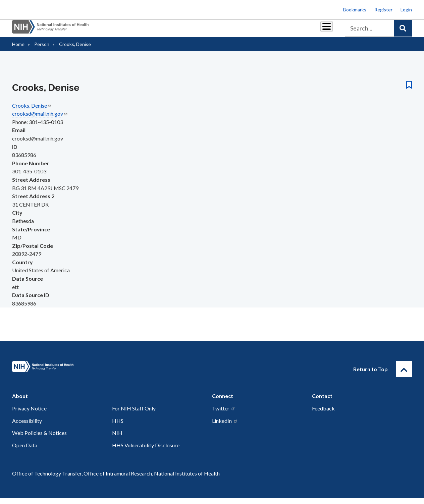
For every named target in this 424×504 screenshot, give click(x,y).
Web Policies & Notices (39, 439)
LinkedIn (225, 427)
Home (18, 50)
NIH (117, 439)
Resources (234, 31)
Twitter (224, 414)
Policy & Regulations (280, 31)
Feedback (323, 414)
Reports (203, 31)
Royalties (173, 31)
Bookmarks (355, 10)
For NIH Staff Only (134, 414)
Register (383, 10)
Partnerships (137, 31)
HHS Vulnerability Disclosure (146, 451)
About (320, 31)
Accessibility (27, 427)
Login (406, 10)
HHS (118, 427)
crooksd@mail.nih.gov (40, 120)
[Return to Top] (404, 375)
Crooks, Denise (32, 111)
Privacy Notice (29, 414)
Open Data (25, 451)
